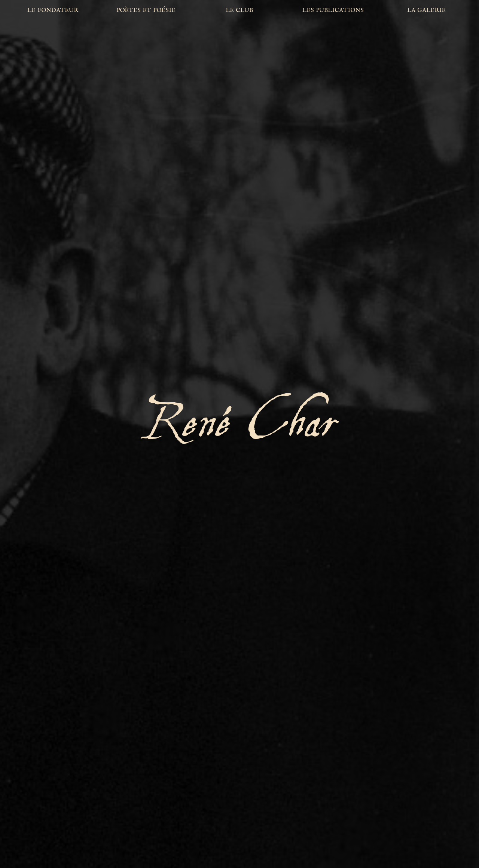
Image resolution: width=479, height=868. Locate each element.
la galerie (426, 10)
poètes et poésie (146, 10)
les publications (333, 10)
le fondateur (53, 10)
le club (239, 10)
